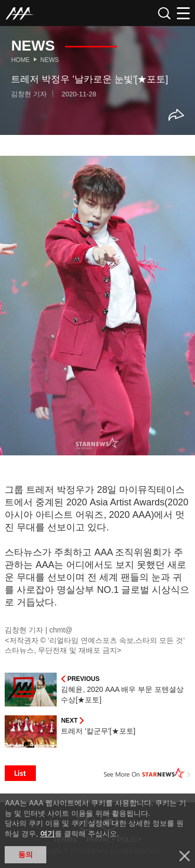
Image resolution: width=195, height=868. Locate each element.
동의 (25, 854)
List (20, 773)
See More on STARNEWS (147, 773)
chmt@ (61, 630)
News (49, 60)
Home (20, 60)
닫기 (185, 856)
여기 (47, 834)
